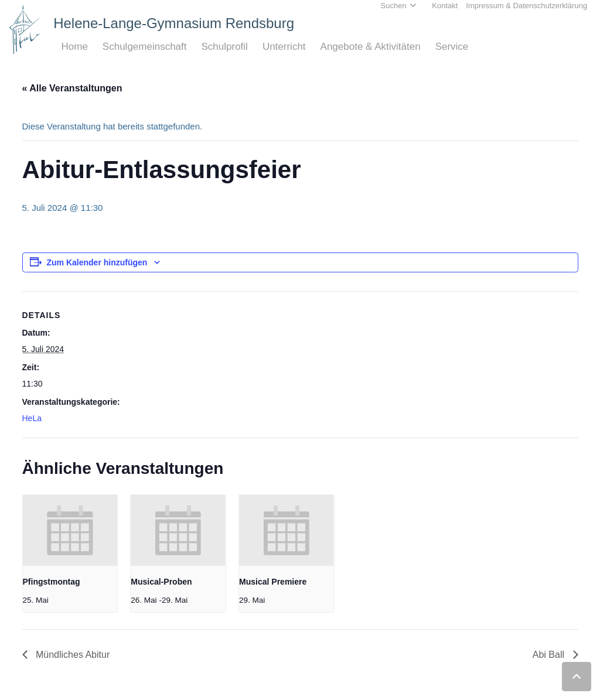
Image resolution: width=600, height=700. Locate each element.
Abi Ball (550, 655)
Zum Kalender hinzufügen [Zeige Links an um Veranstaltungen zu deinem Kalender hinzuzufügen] (97, 262)
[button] (577, 677)
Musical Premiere (273, 582)
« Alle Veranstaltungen (72, 88)
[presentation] (70, 530)
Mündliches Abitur (72, 655)
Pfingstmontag (52, 582)
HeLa (32, 418)
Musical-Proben (161, 582)
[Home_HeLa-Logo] (25, 30)
